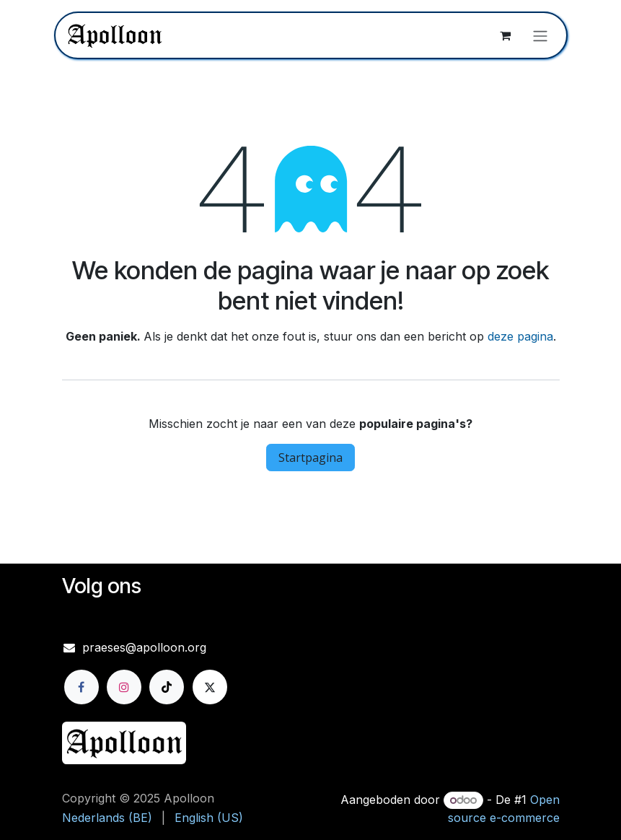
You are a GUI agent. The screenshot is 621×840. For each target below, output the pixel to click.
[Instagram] (124, 687)
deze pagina (520, 336)
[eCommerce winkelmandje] (506, 35)
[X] (210, 687)
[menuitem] (107, 818)
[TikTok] (167, 687)
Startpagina (310, 458)
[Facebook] (82, 687)
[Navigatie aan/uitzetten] (540, 35)
